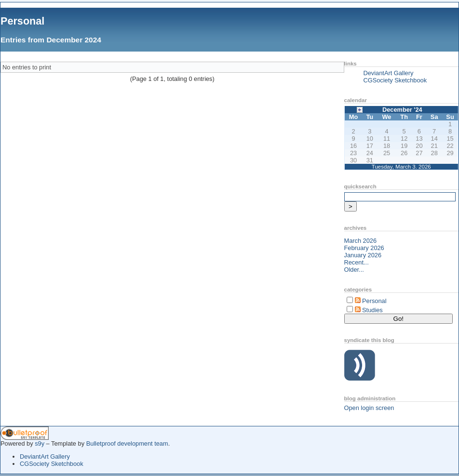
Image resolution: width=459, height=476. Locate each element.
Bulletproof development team (127, 443)
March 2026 (361, 241)
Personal (22, 21)
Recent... (357, 262)
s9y (40, 443)
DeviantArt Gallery (389, 73)
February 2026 (364, 248)
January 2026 (363, 255)
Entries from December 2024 (51, 40)
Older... (354, 270)
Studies (372, 310)
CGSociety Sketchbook (395, 80)
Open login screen (369, 408)
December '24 (402, 110)
